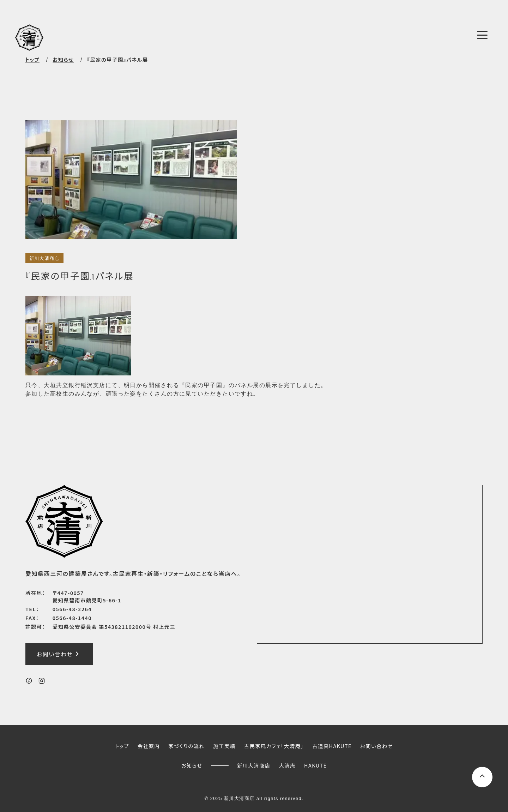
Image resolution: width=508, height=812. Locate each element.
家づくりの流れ (186, 746)
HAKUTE (315, 765)
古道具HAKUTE (332, 746)
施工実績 (224, 746)
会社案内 (149, 746)
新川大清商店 (44, 258)
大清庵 (288, 765)
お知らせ (192, 765)
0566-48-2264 (72, 609)
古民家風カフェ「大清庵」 (274, 746)
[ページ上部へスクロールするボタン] (482, 777)
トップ (32, 59)
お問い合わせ (59, 654)
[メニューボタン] (482, 35)
